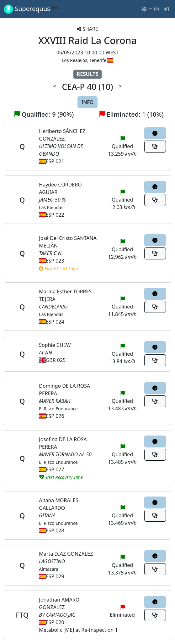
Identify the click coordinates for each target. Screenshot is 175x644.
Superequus (30, 9)
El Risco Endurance (58, 409)
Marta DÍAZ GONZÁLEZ (66, 554)
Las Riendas (51, 207)
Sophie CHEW (55, 345)
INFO (87, 102)
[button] (147, 9)
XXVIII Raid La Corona (87, 40)
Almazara (48, 569)
